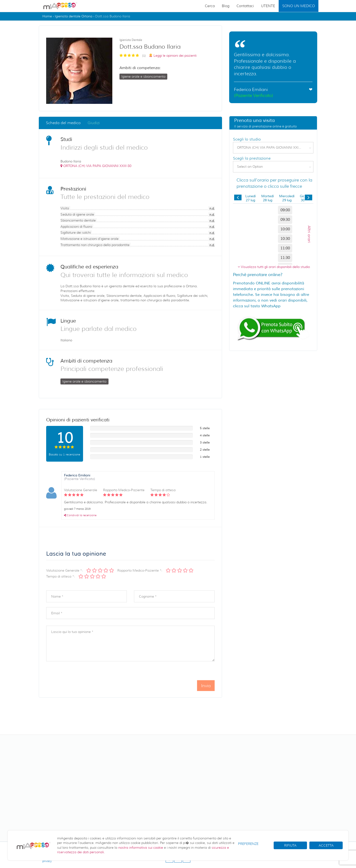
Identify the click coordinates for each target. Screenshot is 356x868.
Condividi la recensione (80, 515)
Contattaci (245, 6)
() (96, 166)
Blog (226, 6)
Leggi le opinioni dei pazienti (175, 56)
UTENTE (268, 6)
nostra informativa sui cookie (141, 848)
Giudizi (94, 123)
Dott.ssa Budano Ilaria (113, 16)
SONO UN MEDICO (299, 6)
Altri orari (309, 234)
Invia (206, 694)
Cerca (210, 6)
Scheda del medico (63, 123)
